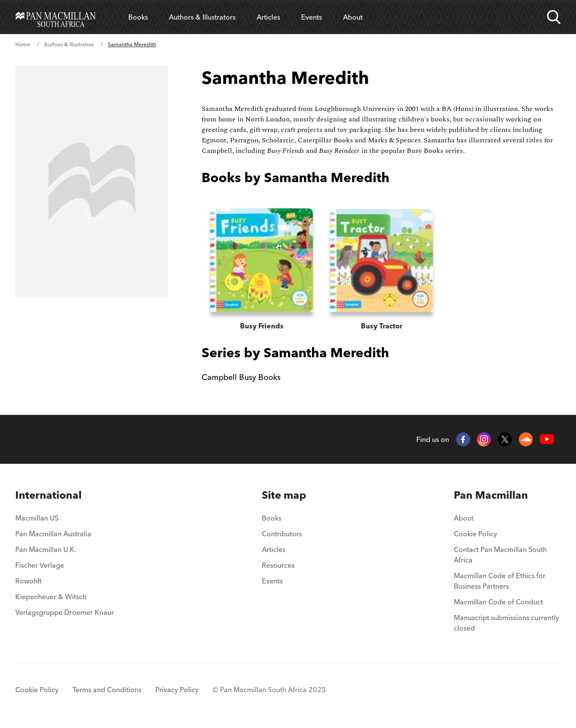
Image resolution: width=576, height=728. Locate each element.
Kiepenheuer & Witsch (51, 597)
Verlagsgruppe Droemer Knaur (65, 612)
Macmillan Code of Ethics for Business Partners (500, 581)
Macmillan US (37, 518)
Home (23, 44)
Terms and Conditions (107, 690)
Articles (268, 17)
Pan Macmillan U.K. (46, 549)
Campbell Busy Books (241, 377)
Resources (278, 565)
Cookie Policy (475, 534)
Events (312, 17)
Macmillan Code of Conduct (498, 602)
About (353, 17)
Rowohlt (28, 581)
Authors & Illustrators (202, 17)
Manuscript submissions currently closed (506, 623)
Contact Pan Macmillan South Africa (500, 555)
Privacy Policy (177, 690)
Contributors (282, 534)
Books (138, 17)
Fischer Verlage (40, 565)
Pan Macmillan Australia (53, 534)
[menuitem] (65, 495)
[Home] (56, 17)
